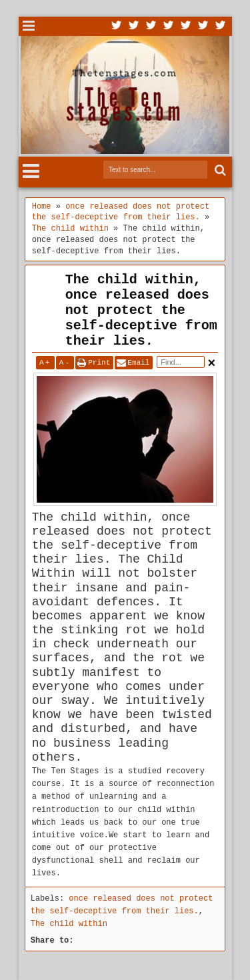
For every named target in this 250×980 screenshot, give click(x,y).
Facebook (134, 26)
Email (138, 363)
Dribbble (203, 26)
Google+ (151, 26)
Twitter (117, 26)
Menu (29, 26)
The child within (69, 924)
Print (99, 363)
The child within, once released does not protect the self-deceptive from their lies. (141, 310)
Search (219, 170)
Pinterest (221, 26)
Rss (169, 26)
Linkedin (186, 26)
